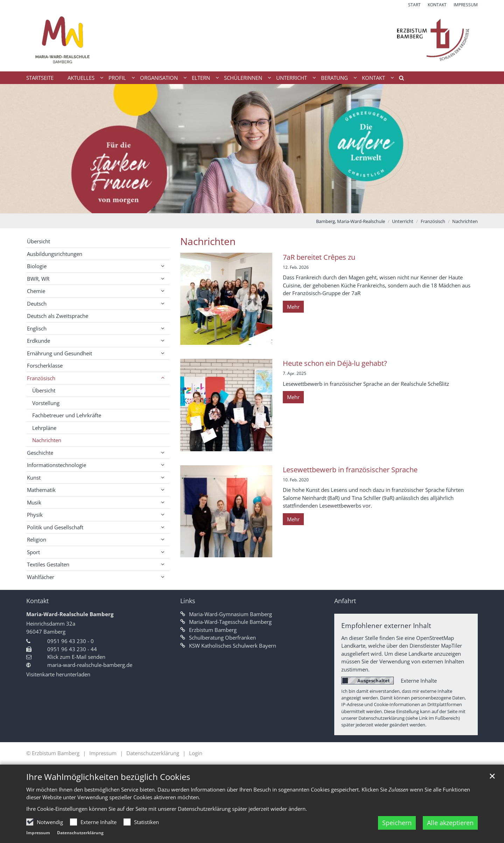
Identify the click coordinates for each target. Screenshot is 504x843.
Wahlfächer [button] (41, 577)
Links (188, 601)
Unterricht (403, 221)
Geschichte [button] (40, 453)
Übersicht (38, 241)
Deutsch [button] (37, 304)
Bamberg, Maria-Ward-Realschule (351, 221)
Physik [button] (35, 515)
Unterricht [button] (292, 78)
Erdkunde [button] (38, 341)
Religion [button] (37, 539)
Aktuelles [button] (81, 78)
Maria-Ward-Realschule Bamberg (70, 614)
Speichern (397, 830)
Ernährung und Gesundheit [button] (59, 353)
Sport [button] (33, 552)
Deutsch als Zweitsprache (58, 316)
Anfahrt (345, 601)
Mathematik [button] (41, 490)
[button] (399, 79)
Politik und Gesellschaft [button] (55, 527)
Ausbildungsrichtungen (55, 254)
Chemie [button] (36, 291)
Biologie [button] (37, 266)
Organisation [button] (159, 78)
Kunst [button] (34, 478)
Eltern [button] (201, 78)
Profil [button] (117, 78)
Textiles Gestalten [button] (48, 564)
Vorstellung (46, 403)
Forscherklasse (45, 365)
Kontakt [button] (373, 78)
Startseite (40, 78)
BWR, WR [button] (38, 279)
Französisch (433, 221)
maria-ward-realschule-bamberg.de (90, 665)
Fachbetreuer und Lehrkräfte (67, 415)
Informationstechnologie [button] (57, 465)
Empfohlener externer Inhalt (386, 625)
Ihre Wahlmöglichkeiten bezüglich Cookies (108, 785)
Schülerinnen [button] (243, 78)
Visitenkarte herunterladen (58, 674)
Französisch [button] (41, 378)
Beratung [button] (334, 78)
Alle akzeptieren (450, 830)
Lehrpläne (44, 428)
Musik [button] (34, 502)
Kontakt (37, 601)
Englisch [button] (37, 328)
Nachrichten (465, 221)
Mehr (293, 307)
